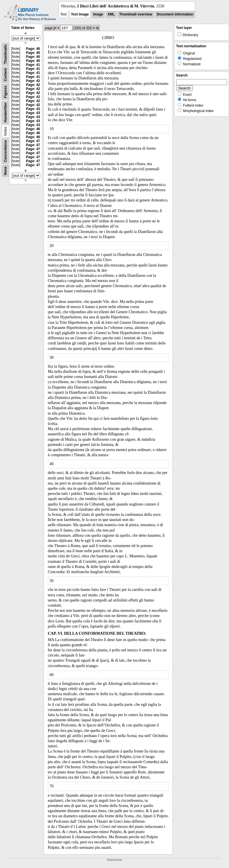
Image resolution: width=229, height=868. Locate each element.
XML (111, 14)
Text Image (80, 14)
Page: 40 (33, 49)
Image (98, 14)
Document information (175, 14)
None (5, 171)
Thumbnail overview (136, 14)
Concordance (5, 151)
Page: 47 (33, 141)
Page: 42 (33, 81)
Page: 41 (33, 65)
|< (55, 28)
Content (5, 75)
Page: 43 (33, 109)
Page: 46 (33, 129)
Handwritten (5, 112)
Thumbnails (5, 54)
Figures (5, 92)
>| (97, 28)
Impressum (114, 860)
